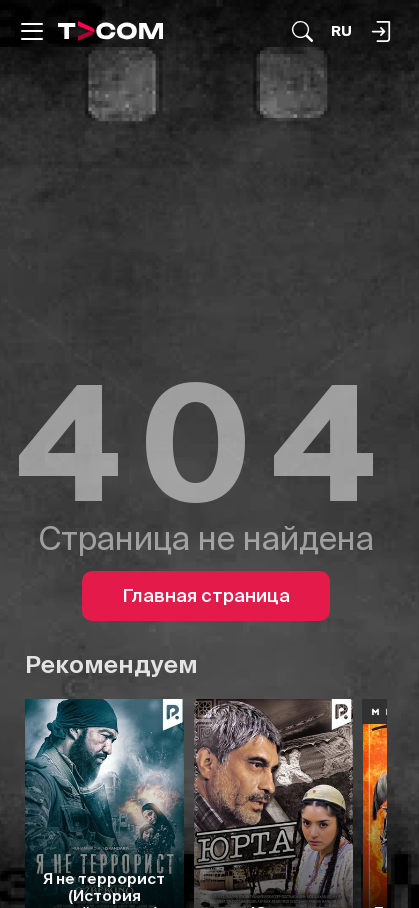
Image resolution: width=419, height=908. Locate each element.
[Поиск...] (302, 31)
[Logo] (111, 31)
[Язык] (341, 31)
